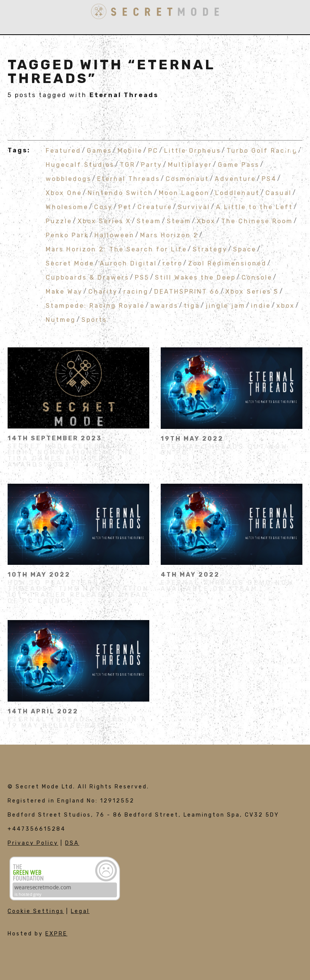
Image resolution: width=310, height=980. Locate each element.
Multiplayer (190, 164)
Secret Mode (70, 263)
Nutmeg (61, 319)
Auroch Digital (128, 263)
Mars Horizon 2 (169, 235)
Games (292, 65)
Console (257, 277)
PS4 (269, 178)
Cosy (103, 207)
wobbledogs (69, 178)
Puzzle (59, 221)
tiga (192, 305)
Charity (103, 291)
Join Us (290, 129)
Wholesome (67, 207)
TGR (128, 164)
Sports (94, 319)
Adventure (235, 178)
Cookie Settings (36, 911)
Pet (125, 207)
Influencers (279, 108)
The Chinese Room (257, 221)
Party (152, 164)
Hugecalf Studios (80, 164)
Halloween (114, 235)
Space (245, 249)
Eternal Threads (129, 178)
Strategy (210, 249)
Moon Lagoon (184, 193)
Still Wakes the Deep (195, 277)
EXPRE (56, 934)
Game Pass (239, 164)
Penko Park (67, 235)
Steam (149, 221)
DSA (72, 843)
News (294, 151)
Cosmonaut (187, 178)
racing (136, 291)
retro (173, 263)
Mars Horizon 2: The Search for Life (116, 249)
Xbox (206, 221)
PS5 (142, 277)
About (292, 44)
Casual (279, 193)
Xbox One (64, 193)
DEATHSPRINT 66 (187, 291)
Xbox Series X (104, 221)
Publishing (282, 87)
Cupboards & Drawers (87, 277)
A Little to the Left (254, 207)
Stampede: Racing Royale (95, 305)
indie (261, 305)
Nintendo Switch (120, 193)
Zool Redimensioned (227, 263)
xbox (286, 305)
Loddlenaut (237, 193)
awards (164, 305)
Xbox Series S (252, 291)
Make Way (64, 291)
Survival (194, 207)
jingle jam (225, 305)
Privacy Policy (33, 843)
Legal (80, 911)
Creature (155, 207)
